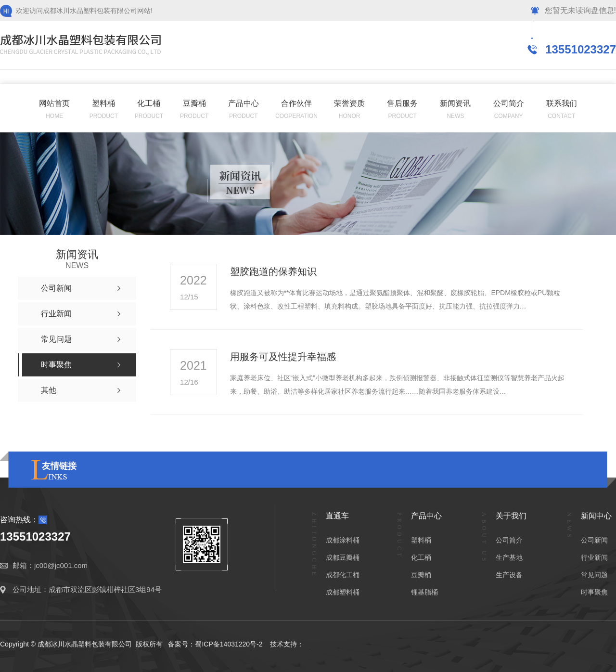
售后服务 (402, 103)
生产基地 (509, 557)
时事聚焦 (594, 592)
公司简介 (509, 103)
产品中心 (244, 103)
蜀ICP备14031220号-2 (229, 644)
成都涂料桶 (343, 540)
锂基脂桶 (424, 592)
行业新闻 (594, 557)
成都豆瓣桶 (343, 557)
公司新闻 (594, 540)
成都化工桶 (343, 575)
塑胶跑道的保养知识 (273, 271)
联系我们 (562, 103)
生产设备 (509, 575)
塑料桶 (103, 103)
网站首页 (54, 103)
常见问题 (594, 575)
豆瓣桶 (194, 103)
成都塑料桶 (343, 592)
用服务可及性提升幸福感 (283, 357)
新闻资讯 (455, 103)
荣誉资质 (349, 103)
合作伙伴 (296, 103)
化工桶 (149, 103)
